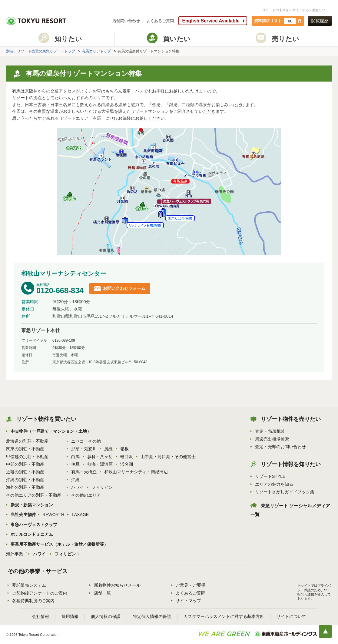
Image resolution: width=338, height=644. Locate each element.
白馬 (75, 457)
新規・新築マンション (32, 505)
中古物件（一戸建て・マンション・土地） (51, 431)
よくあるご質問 (160, 21)
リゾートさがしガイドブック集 (285, 492)
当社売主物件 (23, 515)
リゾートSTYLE (270, 476)
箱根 (124, 449)
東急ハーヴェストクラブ (34, 525)
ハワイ (78, 487)
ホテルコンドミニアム (32, 534)
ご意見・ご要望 (191, 585)
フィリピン (102, 487)
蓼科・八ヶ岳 (100, 457)
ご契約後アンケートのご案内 (40, 593)
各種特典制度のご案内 (33, 601)
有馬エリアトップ (96, 51)
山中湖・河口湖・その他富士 (168, 457)
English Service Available (211, 21)
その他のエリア (86, 495)
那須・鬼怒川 (84, 449)
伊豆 (75, 464)
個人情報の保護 (106, 616)
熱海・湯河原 (100, 464)
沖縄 (75, 480)
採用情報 (70, 616)
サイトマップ (188, 601)
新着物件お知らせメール (117, 585)
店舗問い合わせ (126, 21)
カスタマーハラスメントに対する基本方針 (224, 616)
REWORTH (53, 515)
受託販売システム (29, 585)
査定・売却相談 (270, 431)
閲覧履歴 (320, 21)
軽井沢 (127, 457)
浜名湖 (127, 464)
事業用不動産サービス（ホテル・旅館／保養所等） (59, 544)
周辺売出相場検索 (272, 439)
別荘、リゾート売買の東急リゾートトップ (41, 51)
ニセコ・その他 (86, 441)
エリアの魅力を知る (274, 484)
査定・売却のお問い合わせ (280, 447)
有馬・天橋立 (84, 472)
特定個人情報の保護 (152, 616)
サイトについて (291, 616)
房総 (108, 449)
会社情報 (41, 616)
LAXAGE (80, 515)
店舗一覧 (102, 593)
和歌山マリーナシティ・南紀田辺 (136, 472)
